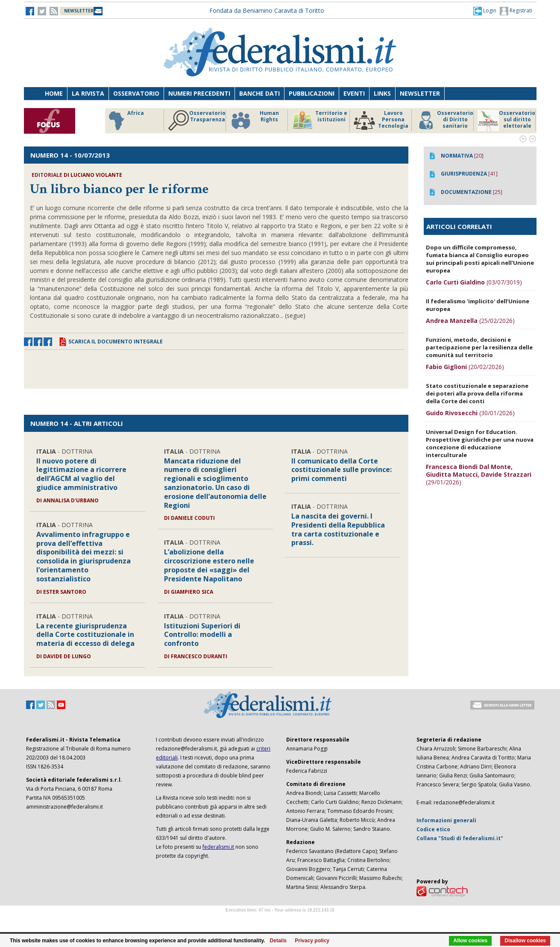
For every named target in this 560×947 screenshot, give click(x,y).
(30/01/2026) (470, 413)
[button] (485, 11)
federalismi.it (218, 847)
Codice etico (433, 829)
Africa (125, 120)
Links (382, 93)
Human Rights (254, 120)
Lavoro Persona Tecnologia (381, 120)
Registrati (516, 11)
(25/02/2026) (470, 321)
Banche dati (259, 93)
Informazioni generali (446, 820)
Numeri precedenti (199, 93)
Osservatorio (136, 93)
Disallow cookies (525, 941)
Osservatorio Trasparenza (197, 120)
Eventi (354, 93)
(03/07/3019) (474, 282)
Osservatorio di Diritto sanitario (444, 120)
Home (54, 93)
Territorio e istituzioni (320, 120)
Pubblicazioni (312, 93)
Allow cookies (470, 941)
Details (278, 941)
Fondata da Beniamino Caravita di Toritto (267, 10)
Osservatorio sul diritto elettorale (506, 120)
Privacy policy (312, 941)
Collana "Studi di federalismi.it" (460, 838)
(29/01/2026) (479, 474)
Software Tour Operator (280, 920)
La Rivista (88, 93)
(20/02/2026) (465, 367)
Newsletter (420, 93)
